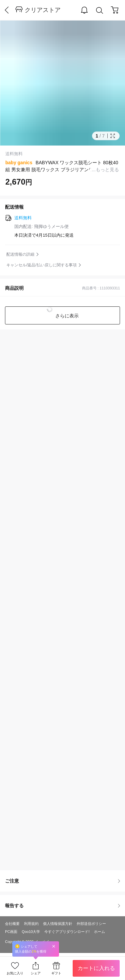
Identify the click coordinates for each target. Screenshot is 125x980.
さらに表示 (67, 316)
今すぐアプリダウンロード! (67, 932)
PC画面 (11, 932)
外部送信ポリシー (91, 924)
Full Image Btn (113, 136)
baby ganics (19, 163)
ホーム (99, 932)
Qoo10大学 (31, 932)
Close (54, 946)
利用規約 (31, 924)
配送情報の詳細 (20, 254)
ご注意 (62, 881)
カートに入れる (96, 968)
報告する (62, 906)
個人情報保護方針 (58, 924)
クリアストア (43, 10)
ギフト (56, 973)
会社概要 (12, 924)
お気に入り (15, 973)
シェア (36, 973)
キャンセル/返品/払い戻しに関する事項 (41, 265)
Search (100, 11)
